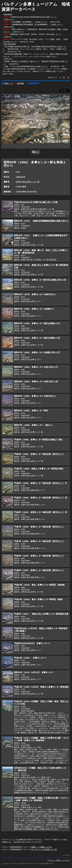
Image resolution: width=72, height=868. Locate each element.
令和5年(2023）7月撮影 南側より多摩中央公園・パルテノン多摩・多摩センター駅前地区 (41, 799)
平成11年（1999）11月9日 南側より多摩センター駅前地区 (41, 687)
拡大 (36, 152)
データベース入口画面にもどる (44, 849)
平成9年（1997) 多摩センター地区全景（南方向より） (40, 556)
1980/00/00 (21, 177)
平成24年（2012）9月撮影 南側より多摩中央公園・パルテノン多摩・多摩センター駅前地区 (41, 739)
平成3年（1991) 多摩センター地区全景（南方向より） (40, 454)
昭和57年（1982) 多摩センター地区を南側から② (37, 338)
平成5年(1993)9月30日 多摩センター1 (32, 643)
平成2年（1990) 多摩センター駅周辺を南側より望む (38, 440)
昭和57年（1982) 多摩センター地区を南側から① (37, 323)
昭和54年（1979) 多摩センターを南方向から (35, 294)
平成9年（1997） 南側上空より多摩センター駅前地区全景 (41, 614)
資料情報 (20, 83)
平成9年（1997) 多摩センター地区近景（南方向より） (40, 570)
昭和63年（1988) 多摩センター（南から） (34, 425)
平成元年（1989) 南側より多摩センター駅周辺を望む (39, 469)
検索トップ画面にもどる (41, 847)
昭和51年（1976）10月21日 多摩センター (34, 672)
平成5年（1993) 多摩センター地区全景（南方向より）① (41, 483)
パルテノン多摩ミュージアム (59, 860)
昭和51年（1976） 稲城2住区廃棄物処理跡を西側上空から (41, 221)
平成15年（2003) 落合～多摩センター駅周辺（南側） (39, 599)
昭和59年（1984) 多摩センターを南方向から (35, 396)
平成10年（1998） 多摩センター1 (30, 658)
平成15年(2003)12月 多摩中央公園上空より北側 (36, 202)
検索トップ (7, 83)
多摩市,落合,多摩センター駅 (28, 182)
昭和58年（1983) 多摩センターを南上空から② (36, 381)
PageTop (67, 855)
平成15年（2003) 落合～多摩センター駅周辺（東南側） (40, 585)
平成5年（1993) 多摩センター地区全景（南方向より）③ (41, 498)
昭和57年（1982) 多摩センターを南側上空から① (37, 352)
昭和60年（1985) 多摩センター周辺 (31, 411)
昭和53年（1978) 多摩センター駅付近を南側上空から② (40, 280)
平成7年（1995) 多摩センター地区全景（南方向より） (40, 527)
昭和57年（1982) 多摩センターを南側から (34, 309)
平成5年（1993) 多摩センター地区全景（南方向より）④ (41, 512)
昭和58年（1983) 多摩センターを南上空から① (36, 367)
